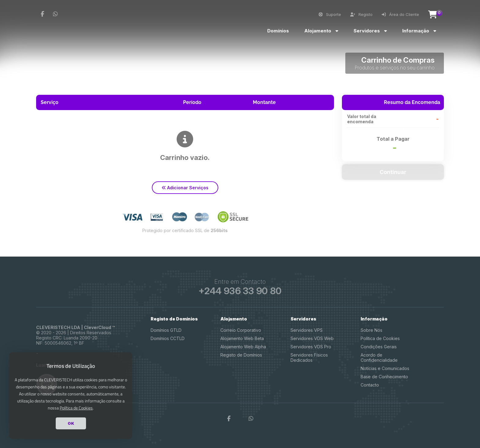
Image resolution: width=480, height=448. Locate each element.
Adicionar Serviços (185, 188)
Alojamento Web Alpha (243, 347)
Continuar (393, 172)
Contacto (370, 385)
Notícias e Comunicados (385, 368)
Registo (361, 14)
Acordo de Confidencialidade (379, 357)
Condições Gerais (379, 347)
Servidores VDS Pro (311, 347)
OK (71, 423)
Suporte (330, 14)
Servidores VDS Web (312, 338)
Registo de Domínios (241, 355)
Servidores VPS (307, 330)
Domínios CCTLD (168, 338)
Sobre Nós (371, 330)
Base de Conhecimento (384, 377)
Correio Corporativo (241, 330)
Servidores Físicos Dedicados (309, 357)
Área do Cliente (400, 14)
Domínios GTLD (166, 330)
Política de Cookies (380, 338)
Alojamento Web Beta (242, 338)
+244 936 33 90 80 (240, 291)
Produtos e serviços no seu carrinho (395, 68)
